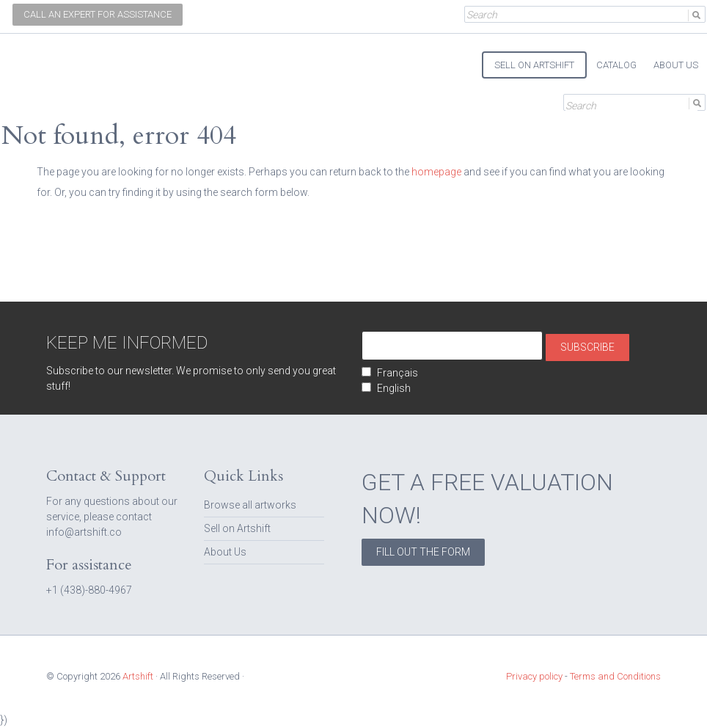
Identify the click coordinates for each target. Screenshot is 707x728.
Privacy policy (534, 676)
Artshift (38, 59)
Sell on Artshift (237, 528)
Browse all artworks (250, 505)
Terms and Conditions (615, 676)
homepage (436, 172)
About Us (225, 552)
